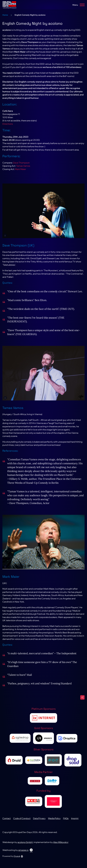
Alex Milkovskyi (61, 845)
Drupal (17, 859)
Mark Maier (20, 172)
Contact (7, 821)
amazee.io (23, 853)
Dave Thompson (21, 166)
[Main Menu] (78, 5)
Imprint (75, 821)
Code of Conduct (22, 821)
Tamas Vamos (23, 169)
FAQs (66, 821)
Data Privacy (39, 821)
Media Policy (54, 821)
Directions (8, 127)
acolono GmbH (25, 845)
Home (5, 18)
